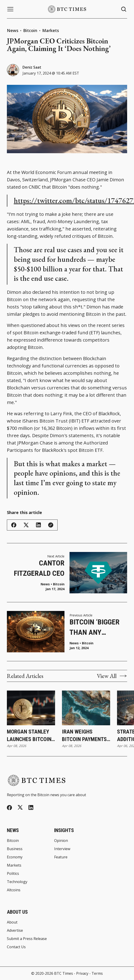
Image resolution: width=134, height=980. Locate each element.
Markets (51, 30)
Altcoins (14, 890)
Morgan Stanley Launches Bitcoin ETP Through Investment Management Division (29, 736)
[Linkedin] (31, 807)
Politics (13, 873)
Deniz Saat (32, 67)
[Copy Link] (51, 525)
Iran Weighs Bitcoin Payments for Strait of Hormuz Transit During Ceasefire (84, 736)
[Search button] (124, 9)
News (13, 30)
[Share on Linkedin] (38, 525)
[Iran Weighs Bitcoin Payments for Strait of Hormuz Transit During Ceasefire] (86, 708)
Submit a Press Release (27, 939)
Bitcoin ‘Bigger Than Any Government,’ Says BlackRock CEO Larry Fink (97, 628)
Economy (15, 857)
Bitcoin (31, 30)
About (12, 922)
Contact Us (16, 947)
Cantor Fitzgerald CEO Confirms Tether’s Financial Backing (39, 569)
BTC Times (64, 973)
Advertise (15, 930)
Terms (97, 973)
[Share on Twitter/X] (26, 525)
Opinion (61, 841)
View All (112, 676)
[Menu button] (10, 9)
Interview (62, 849)
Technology (17, 882)
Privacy (82, 973)
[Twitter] (20, 807)
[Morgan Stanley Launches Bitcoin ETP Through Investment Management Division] (31, 708)
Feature (61, 857)
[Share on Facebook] (14, 525)
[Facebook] (9, 808)
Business (15, 849)
